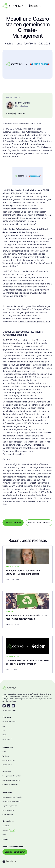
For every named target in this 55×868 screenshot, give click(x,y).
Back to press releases (39, 523)
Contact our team (13, 523)
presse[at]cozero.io (15, 113)
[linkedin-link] (4, 706)
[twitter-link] (9, 706)
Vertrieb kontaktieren (15, 852)
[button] (36, 6)
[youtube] (13, 706)
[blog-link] (27, 572)
